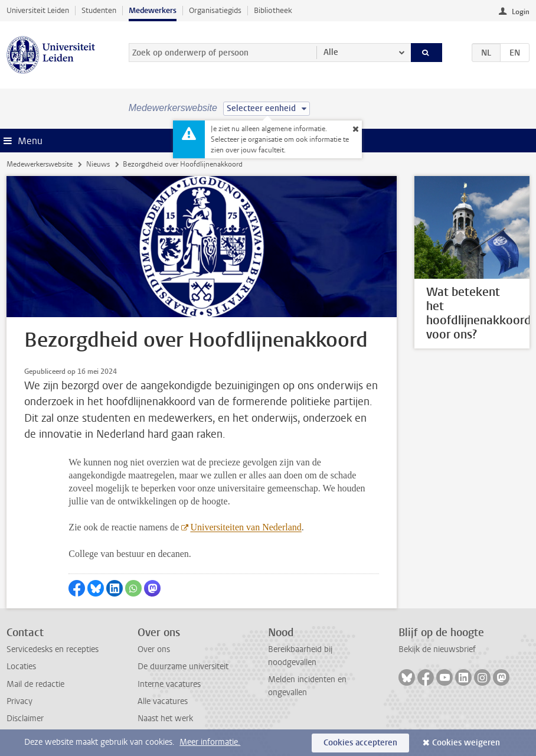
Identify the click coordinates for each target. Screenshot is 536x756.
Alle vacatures (163, 701)
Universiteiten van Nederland (246, 527)
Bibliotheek (273, 10)
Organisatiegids (215, 10)
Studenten (99, 10)
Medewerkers (153, 10)
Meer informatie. (210, 742)
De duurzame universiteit (183, 667)
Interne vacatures (169, 684)
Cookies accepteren (360, 743)
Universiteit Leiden (38, 10)
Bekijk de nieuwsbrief (437, 649)
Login (521, 12)
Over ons (154, 649)
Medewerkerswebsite (40, 164)
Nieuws (98, 164)
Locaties (21, 667)
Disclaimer (25, 718)
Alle (331, 52)
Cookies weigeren (466, 743)
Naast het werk (165, 718)
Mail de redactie (35, 684)
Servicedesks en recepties (53, 649)
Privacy (19, 701)
